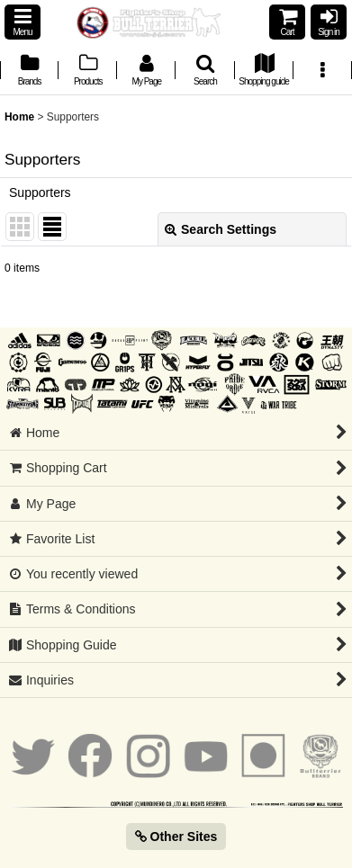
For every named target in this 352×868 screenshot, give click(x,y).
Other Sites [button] (176, 837)
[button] (23, 22)
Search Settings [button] (221, 229)
